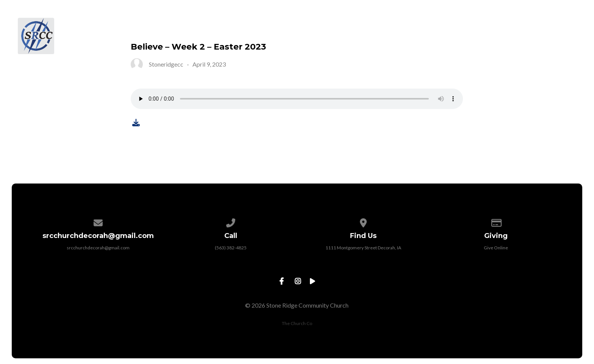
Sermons (474, 27)
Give (517, 27)
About (313, 27)
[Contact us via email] (98, 222)
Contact (559, 27)
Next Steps (364, 27)
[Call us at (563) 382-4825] (231, 222)
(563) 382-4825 (231, 248)
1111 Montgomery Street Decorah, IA (363, 248)
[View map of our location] (363, 222)
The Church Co (297, 323)
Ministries (421, 27)
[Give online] (496, 222)
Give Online (496, 248)
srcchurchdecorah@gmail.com (98, 248)
